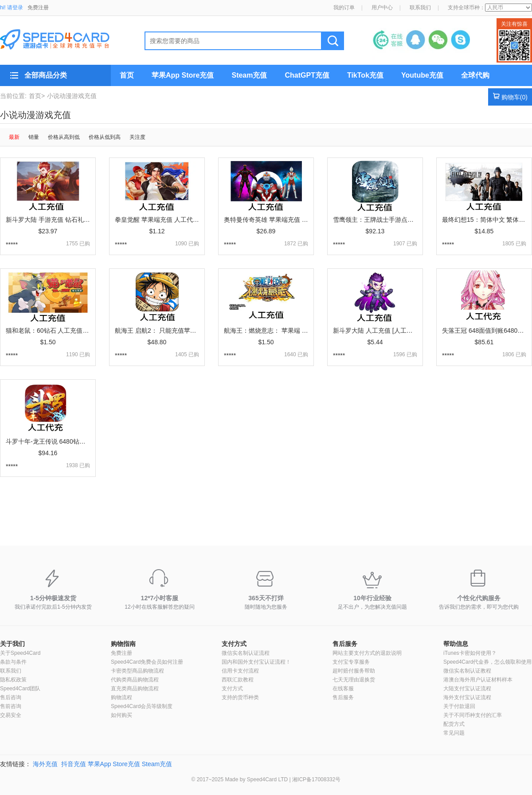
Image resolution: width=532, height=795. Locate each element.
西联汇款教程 (238, 680)
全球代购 (475, 75)
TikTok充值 (365, 75)
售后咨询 (11, 697)
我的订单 (344, 8)
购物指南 (123, 644)
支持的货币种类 (240, 697)
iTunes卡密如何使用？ (470, 653)
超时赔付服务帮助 (354, 671)
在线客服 (343, 689)
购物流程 (121, 697)
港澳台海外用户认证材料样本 (478, 680)
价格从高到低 (64, 137)
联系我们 (420, 8)
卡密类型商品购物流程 (137, 671)
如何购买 (121, 715)
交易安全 (11, 715)
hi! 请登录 (12, 8)
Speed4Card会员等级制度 (142, 706)
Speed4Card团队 (20, 689)
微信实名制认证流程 (246, 653)
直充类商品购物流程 (135, 689)
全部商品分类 (46, 75)
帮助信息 (456, 644)
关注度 (137, 137)
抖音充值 (74, 764)
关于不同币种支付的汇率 (473, 715)
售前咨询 (11, 706)
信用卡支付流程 (240, 671)
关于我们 (12, 644)
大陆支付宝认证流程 (467, 689)
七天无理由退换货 (354, 680)
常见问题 (454, 733)
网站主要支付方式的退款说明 (367, 653)
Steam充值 (249, 75)
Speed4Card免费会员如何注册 (147, 662)
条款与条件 (13, 662)
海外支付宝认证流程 (467, 697)
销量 (34, 137)
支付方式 (234, 644)
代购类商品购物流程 (135, 680)
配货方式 (454, 724)
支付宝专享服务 (351, 662)
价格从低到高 (105, 137)
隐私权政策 (13, 680)
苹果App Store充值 (183, 75)
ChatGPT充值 (307, 75)
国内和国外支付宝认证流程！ (256, 662)
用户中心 (382, 8)
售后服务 (345, 644)
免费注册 (38, 8)
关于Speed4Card (20, 653)
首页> (37, 96)
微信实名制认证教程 (467, 671)
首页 (127, 75)
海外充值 (45, 764)
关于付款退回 (459, 706)
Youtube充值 (422, 75)
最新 (14, 137)
